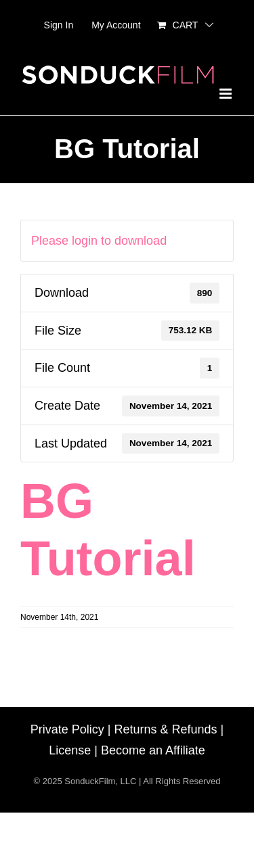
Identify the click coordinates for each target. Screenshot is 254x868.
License (70, 750)
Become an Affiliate (153, 750)
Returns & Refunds (165, 729)
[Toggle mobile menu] (227, 94)
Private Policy (67, 729)
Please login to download (99, 241)
